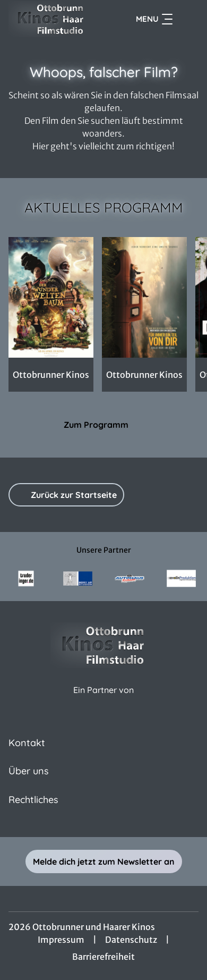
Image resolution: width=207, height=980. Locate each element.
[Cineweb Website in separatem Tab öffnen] (103, 701)
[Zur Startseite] (51, 19)
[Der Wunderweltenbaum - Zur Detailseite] (51, 297)
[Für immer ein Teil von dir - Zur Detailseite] (144, 297)
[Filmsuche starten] (188, 19)
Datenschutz (131, 940)
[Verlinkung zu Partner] (26, 578)
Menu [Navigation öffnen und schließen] (154, 19)
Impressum (61, 940)
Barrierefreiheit (103, 957)
